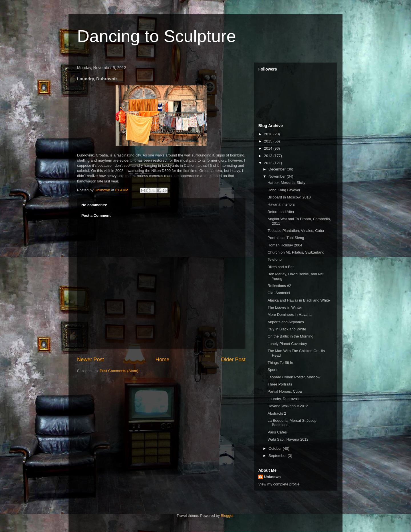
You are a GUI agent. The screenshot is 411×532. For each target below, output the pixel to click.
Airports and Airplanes (286, 322)
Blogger (227, 516)
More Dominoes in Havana (289, 315)
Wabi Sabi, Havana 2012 (288, 439)
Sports (273, 370)
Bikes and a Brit (280, 267)
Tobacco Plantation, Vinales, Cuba (296, 231)
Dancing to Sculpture (157, 36)
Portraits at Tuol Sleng (286, 238)
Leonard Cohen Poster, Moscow (294, 377)
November (278, 176)
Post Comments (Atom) (119, 371)
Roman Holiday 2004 (285, 245)
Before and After (281, 212)
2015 (269, 141)
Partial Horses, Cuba (285, 391)
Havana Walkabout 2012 (288, 406)
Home (163, 360)
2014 (269, 148)
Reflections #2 (279, 286)
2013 (269, 156)
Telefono (274, 259)
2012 (269, 163)
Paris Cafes (277, 432)
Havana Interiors (281, 204)
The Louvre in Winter (285, 307)
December (278, 169)
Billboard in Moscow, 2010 (289, 197)
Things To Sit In (280, 363)
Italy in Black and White (287, 329)
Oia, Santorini (279, 293)
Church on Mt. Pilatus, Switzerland (296, 252)
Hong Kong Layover (284, 190)
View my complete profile (279, 484)
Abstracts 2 (277, 413)
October (276, 448)
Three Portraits (280, 384)
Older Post (233, 360)
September (278, 456)
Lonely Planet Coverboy (287, 344)
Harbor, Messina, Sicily (286, 183)
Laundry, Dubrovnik (283, 399)
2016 (269, 134)
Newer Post (90, 360)
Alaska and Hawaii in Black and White (299, 300)
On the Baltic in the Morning (290, 336)
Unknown (272, 477)
